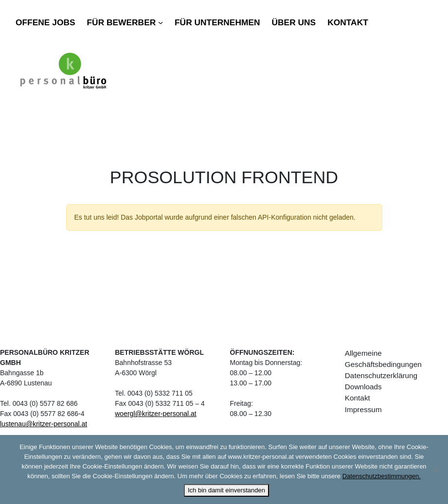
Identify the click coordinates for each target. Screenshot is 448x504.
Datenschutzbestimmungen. (382, 476)
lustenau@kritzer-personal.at (44, 424)
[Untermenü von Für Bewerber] (161, 22)
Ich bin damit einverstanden (226, 490)
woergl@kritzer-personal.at (156, 414)
